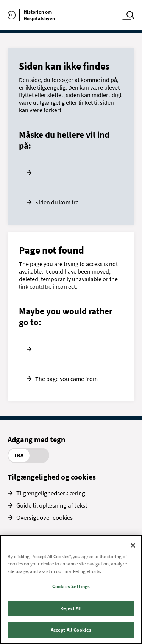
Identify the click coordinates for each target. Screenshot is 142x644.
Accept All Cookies (71, 630)
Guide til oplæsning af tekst (52, 505)
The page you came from (66, 379)
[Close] (133, 545)
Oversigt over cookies (44, 517)
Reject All (71, 608)
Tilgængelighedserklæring (51, 493)
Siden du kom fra (57, 202)
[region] (71, 589)
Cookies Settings (71, 586)
